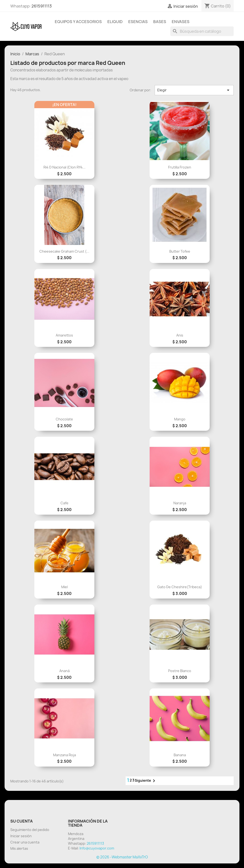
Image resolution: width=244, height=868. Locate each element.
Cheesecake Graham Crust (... (64, 251)
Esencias (138, 22)
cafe (64, 503)
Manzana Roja (64, 755)
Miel (64, 587)
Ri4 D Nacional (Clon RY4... (64, 167)
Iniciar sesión (21, 836)
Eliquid (115, 22)
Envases (181, 22)
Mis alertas (19, 848)
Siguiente (146, 781)
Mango (180, 419)
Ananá (64, 671)
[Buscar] (202, 31)
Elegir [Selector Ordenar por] (194, 90)
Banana (180, 755)
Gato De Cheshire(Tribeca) (180, 587)
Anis (180, 335)
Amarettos (64, 335)
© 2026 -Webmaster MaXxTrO (122, 857)
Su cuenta (21, 821)
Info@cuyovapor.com (97, 848)
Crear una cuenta (25, 842)
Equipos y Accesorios (78, 22)
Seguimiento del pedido (30, 830)
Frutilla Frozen (180, 167)
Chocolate (64, 419)
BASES (160, 22)
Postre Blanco (180, 671)
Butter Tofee (180, 251)
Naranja (180, 503)
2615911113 (42, 6)
